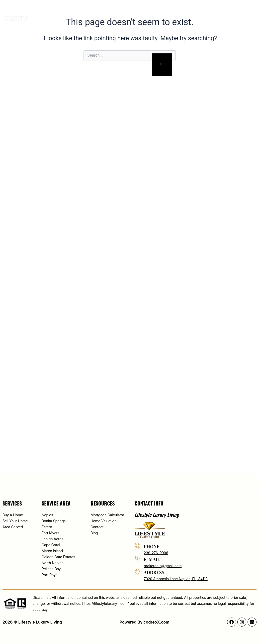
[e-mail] (137, 559)
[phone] (137, 546)
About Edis (93, 13)
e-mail (152, 559)
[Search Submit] (162, 65)
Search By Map (125, 13)
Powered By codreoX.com (145, 622)
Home (70, 13)
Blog (184, 13)
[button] (226, 13)
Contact (205, 13)
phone (152, 546)
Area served (159, 13)
